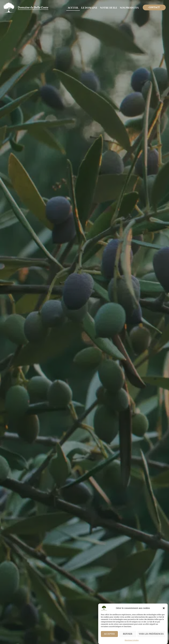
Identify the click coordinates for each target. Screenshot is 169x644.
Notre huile (109, 8)
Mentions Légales (132, 640)
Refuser (128, 634)
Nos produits (129, 8)
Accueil (73, 8)
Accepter (109, 634)
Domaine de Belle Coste (33, 7)
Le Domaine (89, 8)
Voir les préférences (151, 634)
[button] (164, 608)
